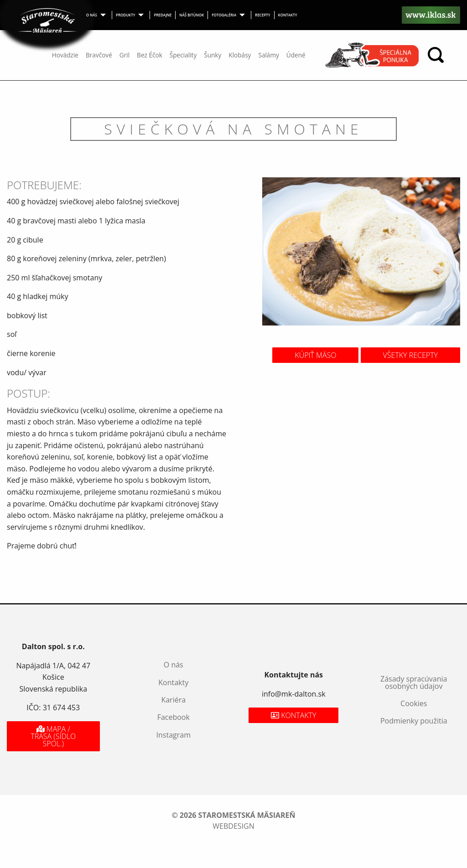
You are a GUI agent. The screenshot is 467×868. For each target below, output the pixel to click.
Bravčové (99, 55)
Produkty (126, 15)
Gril (125, 55)
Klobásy (240, 55)
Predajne (163, 15)
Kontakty (288, 15)
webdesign (233, 826)
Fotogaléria (224, 15)
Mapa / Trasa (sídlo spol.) (53, 736)
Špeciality (183, 55)
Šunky (213, 55)
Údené (296, 55)
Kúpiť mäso (315, 355)
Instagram (174, 735)
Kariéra (173, 700)
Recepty (262, 15)
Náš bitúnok (192, 15)
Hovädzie (65, 55)
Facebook (174, 717)
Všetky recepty (410, 355)
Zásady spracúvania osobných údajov (414, 682)
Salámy (268, 55)
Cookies (414, 703)
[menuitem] (97, 15)
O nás (92, 15)
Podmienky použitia (414, 721)
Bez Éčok (150, 55)
